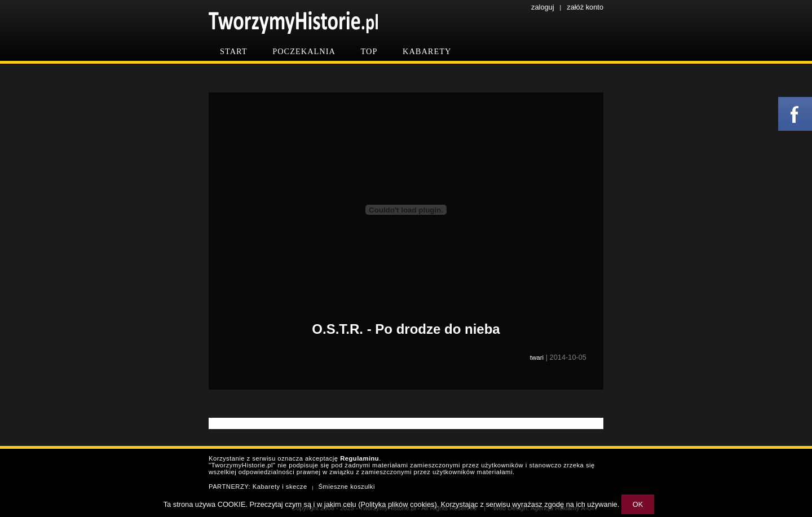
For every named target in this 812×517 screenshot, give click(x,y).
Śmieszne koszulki (347, 487)
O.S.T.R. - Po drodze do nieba (406, 329)
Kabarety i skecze (280, 487)
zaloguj (543, 7)
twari (537, 357)
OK (638, 504)
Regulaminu (359, 458)
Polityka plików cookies (398, 504)
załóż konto (585, 7)
